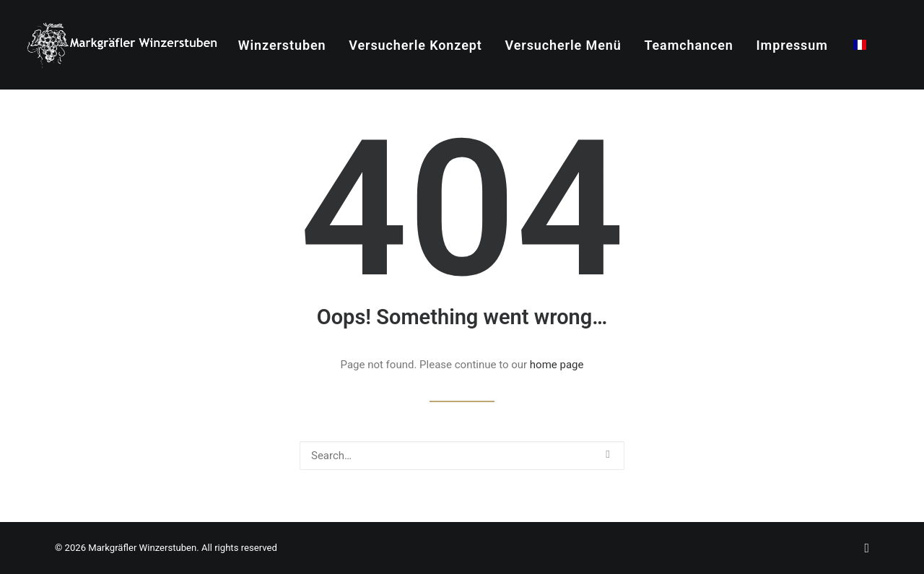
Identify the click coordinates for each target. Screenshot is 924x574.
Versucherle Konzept (415, 45)
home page (557, 365)
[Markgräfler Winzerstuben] (122, 45)
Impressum (792, 45)
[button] (607, 455)
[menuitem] (282, 45)
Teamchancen (688, 45)
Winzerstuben (282, 45)
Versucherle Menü (563, 45)
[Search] (462, 456)
